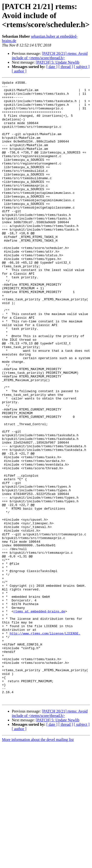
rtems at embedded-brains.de (39, 718)
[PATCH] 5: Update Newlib (58, 62)
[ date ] (52, 67)
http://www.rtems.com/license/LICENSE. (45, 744)
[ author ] (19, 71)
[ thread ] (66, 67)
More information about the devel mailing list (38, 864)
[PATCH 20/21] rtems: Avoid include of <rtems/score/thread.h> (50, 56)
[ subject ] (82, 67)
